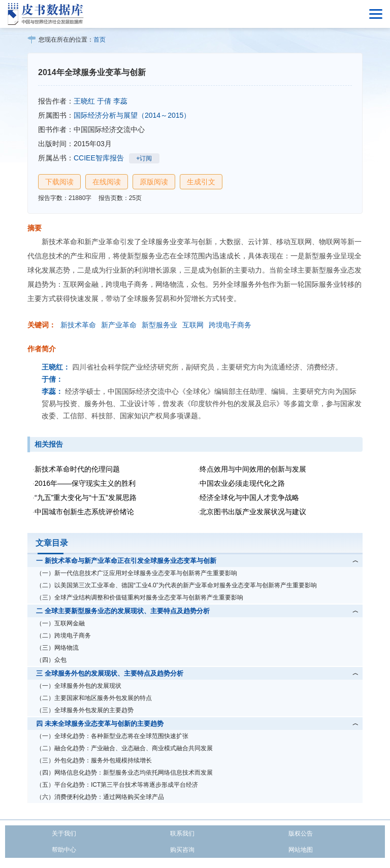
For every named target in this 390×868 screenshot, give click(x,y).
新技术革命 (78, 325)
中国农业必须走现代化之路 (242, 483)
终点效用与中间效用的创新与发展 (253, 469)
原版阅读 (154, 182)
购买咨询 (182, 850)
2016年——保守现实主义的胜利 (85, 483)
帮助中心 (64, 850)
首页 (100, 40)
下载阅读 (59, 182)
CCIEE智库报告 (99, 158)
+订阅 (144, 158)
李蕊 (120, 101)
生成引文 (201, 182)
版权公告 (301, 833)
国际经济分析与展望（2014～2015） (132, 115)
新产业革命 (119, 325)
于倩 (104, 101)
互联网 (193, 325)
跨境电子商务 (230, 325)
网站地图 (301, 850)
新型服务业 (159, 325)
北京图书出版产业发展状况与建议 (253, 512)
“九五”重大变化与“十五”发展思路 (86, 497)
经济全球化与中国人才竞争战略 (249, 497)
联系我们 (182, 833)
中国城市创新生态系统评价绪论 (84, 512)
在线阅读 (107, 182)
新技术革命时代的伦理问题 (77, 469)
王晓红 (84, 101)
